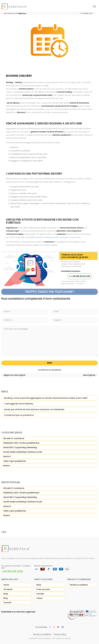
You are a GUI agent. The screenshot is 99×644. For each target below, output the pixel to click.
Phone (1, 314)
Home (6, 585)
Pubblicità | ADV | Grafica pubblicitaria (21, 443)
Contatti (7, 602)
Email (51, 306)
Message (1, 323)
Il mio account (43, 589)
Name (1, 306)
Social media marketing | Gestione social (23, 452)
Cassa (39, 598)
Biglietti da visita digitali (15, 375)
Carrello (40, 594)
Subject (51, 314)
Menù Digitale (89, 375)
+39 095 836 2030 (12, 571)
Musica (7, 466)
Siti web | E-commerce (14, 438)
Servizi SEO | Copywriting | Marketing (20, 447)
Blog (5, 598)
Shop (6, 594)
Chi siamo (8, 589)
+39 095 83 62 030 (80, 276)
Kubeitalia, (47, 638)
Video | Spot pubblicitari (15, 461)
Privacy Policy (60, 634)
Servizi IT (7, 456)
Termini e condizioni (79, 585)
